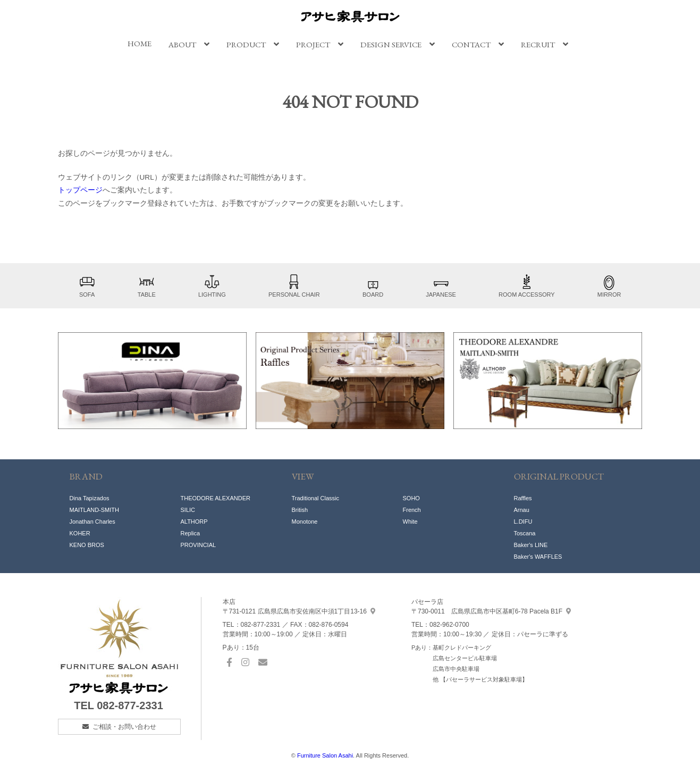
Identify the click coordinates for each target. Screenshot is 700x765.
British (300, 510)
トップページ (80, 190)
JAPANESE (441, 286)
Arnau (522, 510)
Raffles (523, 498)
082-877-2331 (130, 705)
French (412, 510)
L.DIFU (523, 522)
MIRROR (609, 286)
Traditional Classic (315, 498)
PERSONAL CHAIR (294, 286)
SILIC (188, 510)
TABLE (147, 286)
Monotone (305, 522)
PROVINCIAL (199, 545)
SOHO (411, 498)
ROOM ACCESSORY (527, 286)
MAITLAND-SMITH (95, 510)
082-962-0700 (449, 625)
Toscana (525, 533)
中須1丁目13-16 (299, 611)
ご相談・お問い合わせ (124, 727)
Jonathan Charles (92, 522)
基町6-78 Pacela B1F (491, 611)
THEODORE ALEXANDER (216, 498)
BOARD (373, 286)
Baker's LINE (531, 545)
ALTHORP (194, 522)
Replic (189, 533)
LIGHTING (212, 286)
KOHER (80, 533)
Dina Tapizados (90, 498)
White (410, 522)
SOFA (87, 286)
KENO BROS (87, 545)
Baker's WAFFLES (538, 557)
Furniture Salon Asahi (325, 755)
